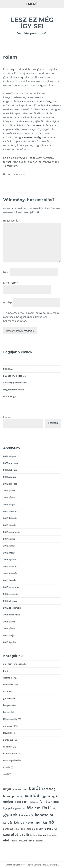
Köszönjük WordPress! (15, 865)
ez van (6, 692)
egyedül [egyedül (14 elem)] (46, 796)
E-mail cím (11, 283)
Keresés (7, 417)
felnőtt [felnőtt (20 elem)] (45, 802)
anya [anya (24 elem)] (7, 789)
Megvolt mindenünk (13, 390)
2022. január (10, 477)
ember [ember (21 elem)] (8, 802)
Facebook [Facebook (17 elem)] (22, 802)
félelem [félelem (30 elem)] (34, 808)
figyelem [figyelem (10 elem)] (17, 809)
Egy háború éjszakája (14, 376)
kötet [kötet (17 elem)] (29, 823)
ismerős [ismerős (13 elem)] (29, 816)
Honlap (7, 302)
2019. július (9, 491)
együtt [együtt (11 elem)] (55, 796)
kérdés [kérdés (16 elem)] (8, 823)
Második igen (10, 397)
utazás (7, 767)
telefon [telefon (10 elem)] (33, 835)
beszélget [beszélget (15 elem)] (9, 796)
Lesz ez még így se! (32, 23)
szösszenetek (32, 125)
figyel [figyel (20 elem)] (7, 808)
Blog (6, 671)
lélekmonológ (32, 137)
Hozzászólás (12, 221)
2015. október (10, 601)
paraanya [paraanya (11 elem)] (8, 829)
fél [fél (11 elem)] (24, 808)
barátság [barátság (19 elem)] (49, 789)
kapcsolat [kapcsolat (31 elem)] (44, 815)
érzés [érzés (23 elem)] (23, 840)
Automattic (53, 865)
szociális (8, 747)
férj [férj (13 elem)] (54, 808)
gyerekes (8, 698)
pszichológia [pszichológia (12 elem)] (28, 829)
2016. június (9, 546)
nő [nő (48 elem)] (51, 822)
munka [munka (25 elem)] (41, 822)
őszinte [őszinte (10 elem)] (39, 841)
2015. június (9, 629)
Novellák (8, 733)
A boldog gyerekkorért (15, 383)
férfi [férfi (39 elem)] (46, 808)
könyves (24, 121)
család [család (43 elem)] (32, 795)
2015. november (11, 594)
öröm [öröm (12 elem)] (32, 841)
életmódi (8, 678)
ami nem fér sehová (13, 664)
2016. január (10, 580)
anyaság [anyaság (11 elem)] (17, 789)
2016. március (10, 566)
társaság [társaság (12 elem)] (43, 835)
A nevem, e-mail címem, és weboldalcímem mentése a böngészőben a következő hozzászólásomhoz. (31, 317)
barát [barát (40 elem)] (34, 788)
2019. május (9, 505)
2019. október (10, 484)
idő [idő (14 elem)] (21, 815)
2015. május (9, 635)
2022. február (10, 470)
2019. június (9, 498)
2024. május (9, 456)
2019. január (10, 525)
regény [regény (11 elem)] (40, 829)
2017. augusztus (12, 532)
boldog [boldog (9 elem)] (20, 796)
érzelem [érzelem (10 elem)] (14, 841)
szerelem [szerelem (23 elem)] (52, 828)
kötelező (7, 712)
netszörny (45, 101)
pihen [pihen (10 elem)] (17, 829)
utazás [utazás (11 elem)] (53, 835)
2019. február (10, 518)
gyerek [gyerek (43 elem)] (10, 815)
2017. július (9, 539)
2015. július (9, 622)
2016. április (9, 560)
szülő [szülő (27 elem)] (24, 835)
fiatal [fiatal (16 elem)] (55, 802)
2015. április (9, 642)
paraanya (8, 740)
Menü (33, 4)
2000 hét (8, 369)
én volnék (8, 685)
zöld (5, 774)
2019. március (10, 511)
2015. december (11, 587)
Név (6, 272)
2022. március (10, 463)
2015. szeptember (12, 608)
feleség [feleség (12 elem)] (34, 802)
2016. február (10, 573)
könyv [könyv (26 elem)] (19, 822)
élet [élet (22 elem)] (6, 840)
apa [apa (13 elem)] (25, 789)
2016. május (9, 553)
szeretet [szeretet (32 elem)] (11, 834)
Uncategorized (11, 760)
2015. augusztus (12, 615)
